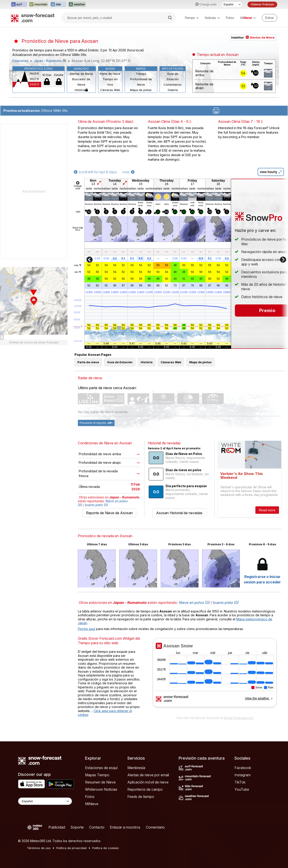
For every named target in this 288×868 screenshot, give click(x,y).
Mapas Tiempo (97, 775)
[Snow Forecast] (33, 18)
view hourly (271, 172)
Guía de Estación (173, 76)
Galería (173, 90)
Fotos (230, 18)
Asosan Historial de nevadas (179, 513)
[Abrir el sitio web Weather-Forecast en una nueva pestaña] (77, 5)
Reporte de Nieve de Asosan (109, 513)
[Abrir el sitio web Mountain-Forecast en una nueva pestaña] (39, 5)
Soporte (77, 827)
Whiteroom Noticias (101, 789)
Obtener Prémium (262, 4)
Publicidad (57, 827)
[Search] (170, 18)
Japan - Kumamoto (48, 61)
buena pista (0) (97, 505)
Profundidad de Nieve (141, 82)
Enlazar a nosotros (125, 827)
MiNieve (92, 804)
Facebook (243, 768)
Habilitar (253, 37)
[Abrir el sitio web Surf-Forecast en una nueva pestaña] (19, 5)
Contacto (97, 827)
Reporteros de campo (145, 789)
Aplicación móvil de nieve (148, 782)
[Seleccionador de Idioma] (232, 5)
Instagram (243, 775)
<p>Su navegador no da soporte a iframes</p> (215, 676)
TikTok (240, 782)
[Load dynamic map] (2, 337)
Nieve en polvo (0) (194, 603)
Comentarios (173, 85)
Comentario (155, 827)
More (78, 230)
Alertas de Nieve (81, 74)
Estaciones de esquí (101, 768)
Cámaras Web (110, 90)
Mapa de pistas (141, 90)
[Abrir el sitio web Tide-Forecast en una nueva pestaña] (58, 5)
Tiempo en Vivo (110, 82)
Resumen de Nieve (100, 782)
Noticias (212, 18)
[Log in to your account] (270, 18)
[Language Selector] (45, 801)
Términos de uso (39, 848)
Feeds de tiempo (141, 797)
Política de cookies (106, 848)
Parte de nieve (110, 74)
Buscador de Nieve (81, 82)
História (81, 90)
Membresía (136, 768)
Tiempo (191, 18)
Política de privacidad (71, 848)
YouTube (242, 789)
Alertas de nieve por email (148, 775)
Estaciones (20, 61)
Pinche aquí (87, 629)
